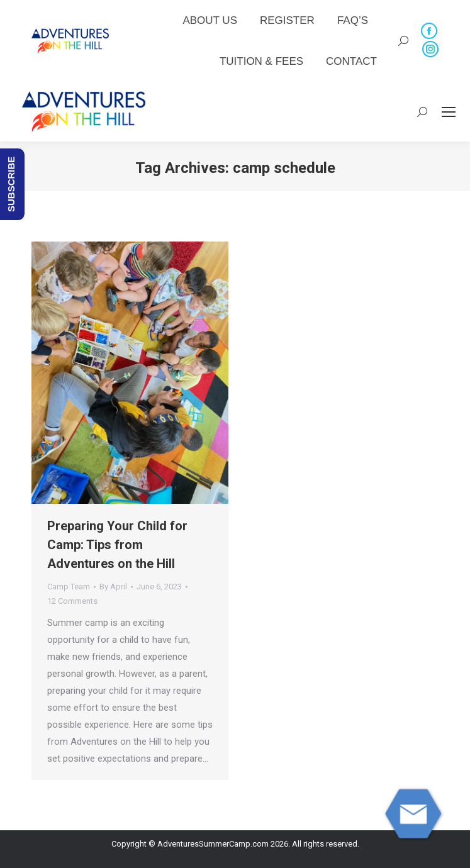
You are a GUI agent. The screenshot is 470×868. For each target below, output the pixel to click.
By (113, 587)
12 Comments (72, 601)
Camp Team (69, 587)
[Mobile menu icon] (449, 112)
